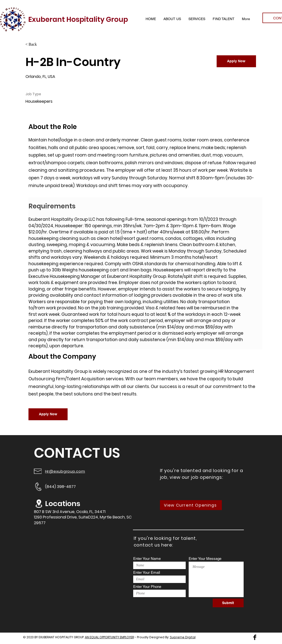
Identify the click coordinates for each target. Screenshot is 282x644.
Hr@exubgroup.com (65, 471)
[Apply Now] (236, 61)
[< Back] (43, 45)
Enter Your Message (205, 559)
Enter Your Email (147, 572)
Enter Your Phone (147, 587)
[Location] (39, 504)
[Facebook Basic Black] (255, 637)
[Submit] (228, 603)
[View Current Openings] (191, 505)
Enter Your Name (147, 559)
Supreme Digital (183, 637)
